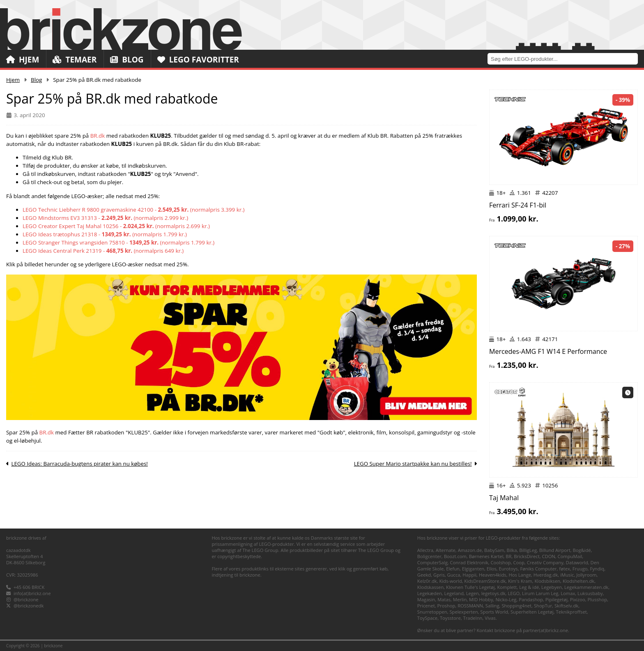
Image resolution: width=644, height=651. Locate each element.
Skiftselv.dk (566, 606)
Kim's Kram (520, 581)
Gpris (439, 575)
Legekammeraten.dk (586, 587)
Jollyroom (586, 575)
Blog (127, 60)
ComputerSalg (432, 562)
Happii (469, 575)
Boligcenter (429, 556)
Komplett (507, 587)
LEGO (514, 593)
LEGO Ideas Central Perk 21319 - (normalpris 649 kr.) (103, 251)
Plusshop (597, 599)
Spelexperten (463, 612)
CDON (548, 556)
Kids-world (450, 581)
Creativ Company (545, 562)
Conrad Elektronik (469, 562)
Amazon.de (470, 550)
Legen (473, 593)
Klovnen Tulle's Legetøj (470, 587)
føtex (565, 569)
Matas (444, 599)
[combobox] (566, 59)
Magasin (426, 599)
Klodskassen (430, 587)
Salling (492, 606)
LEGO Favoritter (198, 60)
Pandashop (531, 599)
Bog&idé (582, 550)
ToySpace (427, 618)
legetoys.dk (493, 593)
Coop (519, 562)
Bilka (512, 550)
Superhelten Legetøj (532, 612)
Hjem (23, 60)
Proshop (446, 606)
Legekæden (430, 593)
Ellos (492, 569)
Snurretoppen (432, 612)
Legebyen (552, 587)
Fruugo (580, 569)
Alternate (446, 550)
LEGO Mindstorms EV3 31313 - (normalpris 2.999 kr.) (105, 218)
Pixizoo (578, 599)
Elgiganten (473, 569)
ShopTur (543, 606)
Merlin (460, 599)
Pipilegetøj (557, 599)
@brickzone (26, 599)
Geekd (424, 575)
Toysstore (450, 618)
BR (508, 556)
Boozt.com (455, 556)
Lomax (568, 593)
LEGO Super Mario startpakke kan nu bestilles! (413, 464)
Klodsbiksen (547, 581)
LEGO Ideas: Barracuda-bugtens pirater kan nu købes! (79, 464)
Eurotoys (508, 569)
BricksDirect (527, 556)
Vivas (490, 618)
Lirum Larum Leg (540, 593)
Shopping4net (516, 606)
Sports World (494, 612)
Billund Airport (555, 550)
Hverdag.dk (546, 575)
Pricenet (426, 606)
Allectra (425, 550)
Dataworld (577, 562)
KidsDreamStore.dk (485, 581)
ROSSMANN (470, 606)
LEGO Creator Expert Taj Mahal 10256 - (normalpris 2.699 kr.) (116, 226)
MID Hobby (481, 599)
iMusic (567, 575)
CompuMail (570, 556)
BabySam (494, 550)
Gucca (454, 575)
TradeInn (473, 618)
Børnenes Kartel (486, 556)
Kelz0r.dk (427, 581)
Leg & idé (529, 587)
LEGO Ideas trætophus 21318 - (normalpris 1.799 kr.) (105, 234)
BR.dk (98, 136)
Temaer (75, 60)
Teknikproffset (571, 612)
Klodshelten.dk (578, 581)
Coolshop (501, 562)
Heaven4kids (493, 575)
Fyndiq (597, 569)
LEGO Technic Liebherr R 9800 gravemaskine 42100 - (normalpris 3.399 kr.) (134, 210)
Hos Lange (520, 575)
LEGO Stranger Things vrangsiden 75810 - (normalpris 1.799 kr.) (118, 242)
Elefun (453, 569)
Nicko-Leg (506, 599)
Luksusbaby (590, 593)
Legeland (454, 593)
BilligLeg (528, 550)
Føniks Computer (538, 569)
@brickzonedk (29, 606)
